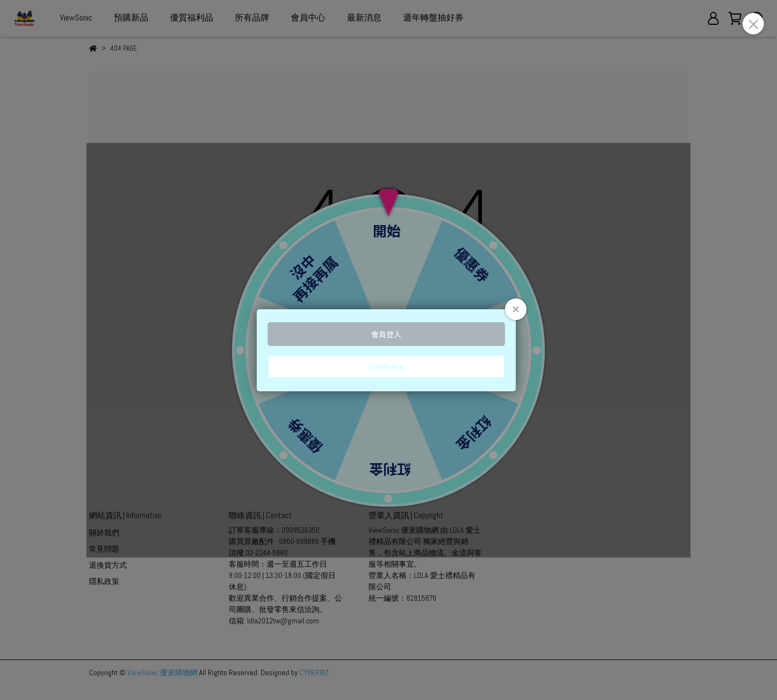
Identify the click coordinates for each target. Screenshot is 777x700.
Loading (388, 350)
